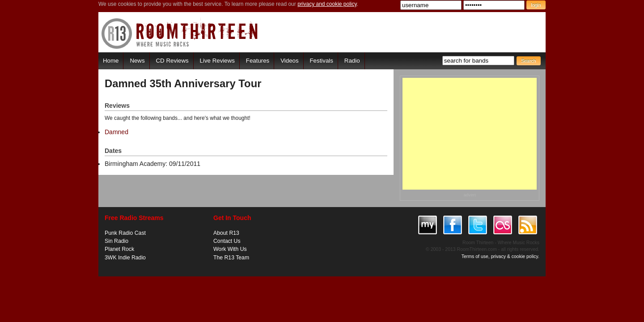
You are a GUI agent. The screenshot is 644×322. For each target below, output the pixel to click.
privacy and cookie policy (327, 4)
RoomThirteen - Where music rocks (180, 33)
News (137, 61)
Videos (289, 61)
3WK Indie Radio (125, 258)
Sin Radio (117, 241)
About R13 (226, 233)
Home (111, 61)
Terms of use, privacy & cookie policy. (500, 256)
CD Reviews (172, 61)
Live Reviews (217, 61)
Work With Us (230, 249)
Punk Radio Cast (125, 233)
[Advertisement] (470, 134)
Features (258, 61)
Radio (352, 61)
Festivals (321, 61)
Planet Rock (119, 249)
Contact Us (227, 241)
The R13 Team (231, 258)
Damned (117, 132)
